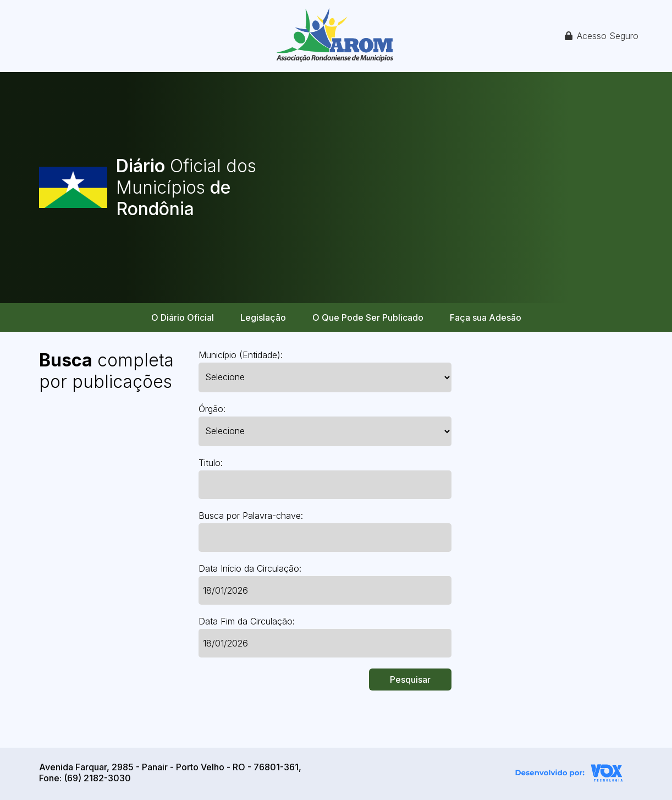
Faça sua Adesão (486, 317)
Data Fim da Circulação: (247, 621)
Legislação (263, 317)
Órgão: (212, 409)
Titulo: (211, 463)
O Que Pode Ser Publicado (368, 317)
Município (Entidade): (241, 355)
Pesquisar (410, 680)
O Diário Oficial (183, 317)
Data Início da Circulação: (250, 568)
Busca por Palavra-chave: (251, 516)
